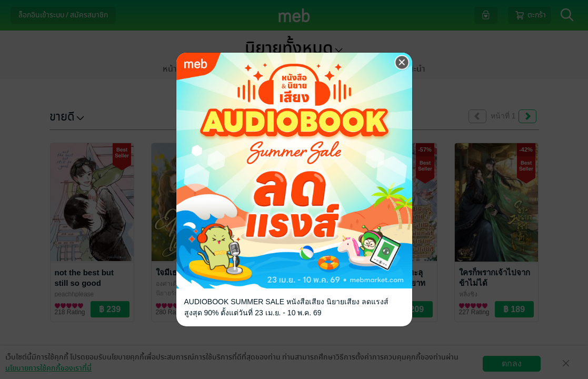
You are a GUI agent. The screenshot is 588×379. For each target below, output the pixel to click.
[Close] (402, 63)
